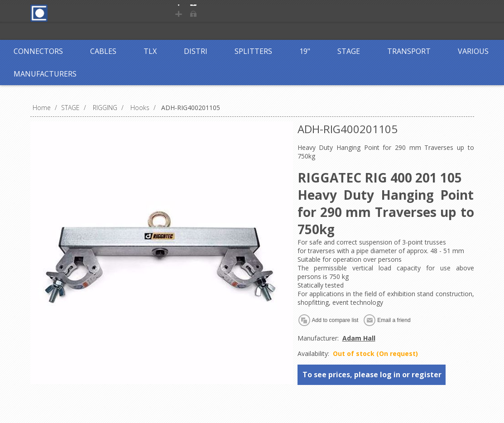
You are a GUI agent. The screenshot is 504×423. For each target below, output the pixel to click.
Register (197, 12)
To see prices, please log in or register (372, 375)
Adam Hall (359, 338)
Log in (234, 12)
